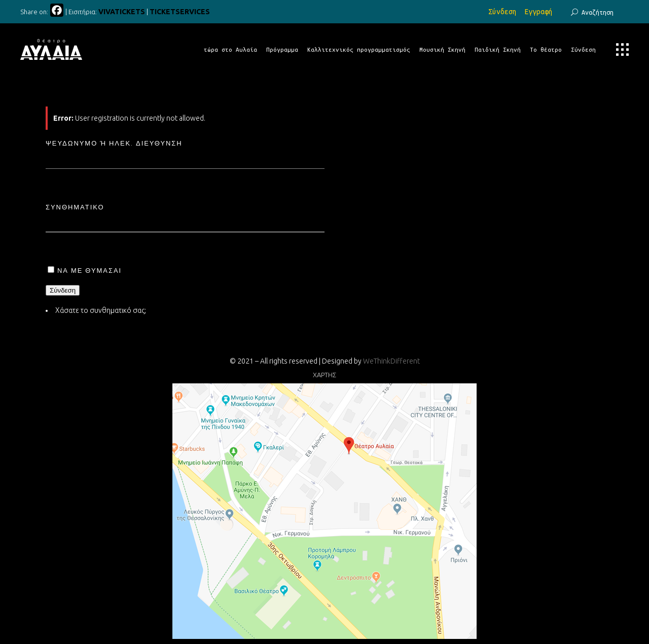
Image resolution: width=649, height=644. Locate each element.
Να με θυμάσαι (89, 270)
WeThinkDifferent (391, 361)
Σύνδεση (502, 12)
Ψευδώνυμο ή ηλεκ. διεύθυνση (114, 143)
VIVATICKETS (122, 12)
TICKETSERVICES (180, 12)
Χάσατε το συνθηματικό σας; (101, 310)
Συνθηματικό (75, 207)
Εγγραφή (538, 12)
